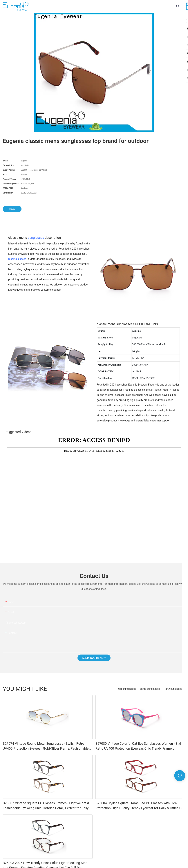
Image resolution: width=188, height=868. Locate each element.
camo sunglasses (150, 689)
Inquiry (12, 209)
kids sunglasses (127, 689)
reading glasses (17, 259)
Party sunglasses (174, 689)
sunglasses (36, 238)
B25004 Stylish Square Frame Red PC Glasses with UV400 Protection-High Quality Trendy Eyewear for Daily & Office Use (140, 806)
